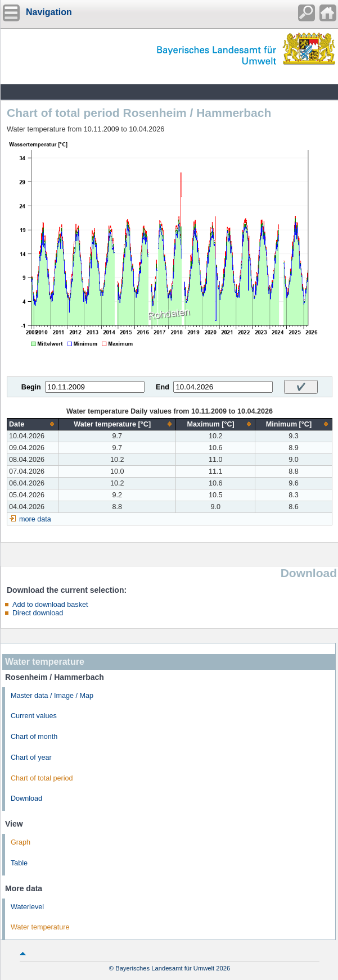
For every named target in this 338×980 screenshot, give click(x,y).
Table (19, 863)
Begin (31, 387)
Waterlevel (27, 907)
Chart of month (34, 737)
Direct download (38, 613)
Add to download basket (50, 605)
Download (26, 798)
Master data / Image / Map (52, 696)
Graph (21, 842)
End (163, 387)
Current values (34, 716)
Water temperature (40, 927)
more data (35, 519)
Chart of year (31, 757)
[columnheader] (33, 424)
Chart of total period (42, 778)
